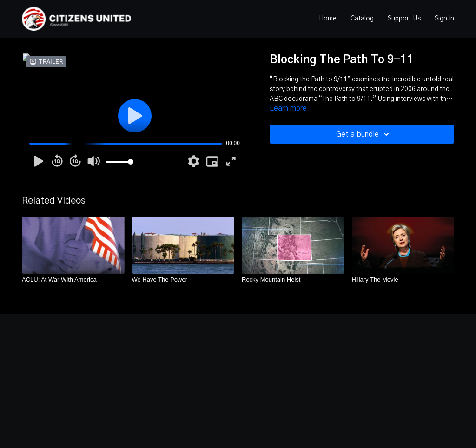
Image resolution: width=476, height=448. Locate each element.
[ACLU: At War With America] (73, 280)
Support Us (404, 19)
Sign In (444, 19)
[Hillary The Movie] (403, 280)
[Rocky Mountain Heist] (293, 280)
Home (328, 19)
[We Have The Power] (183, 280)
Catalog (362, 19)
